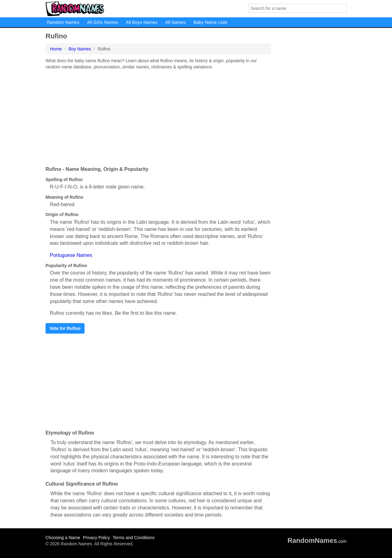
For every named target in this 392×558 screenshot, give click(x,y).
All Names (176, 22)
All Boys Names (142, 22)
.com (317, 541)
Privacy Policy (96, 538)
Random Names (63, 22)
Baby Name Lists (211, 22)
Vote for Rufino (65, 328)
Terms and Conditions (134, 538)
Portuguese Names (71, 255)
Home (56, 49)
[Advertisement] (158, 116)
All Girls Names (102, 22)
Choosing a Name (63, 538)
